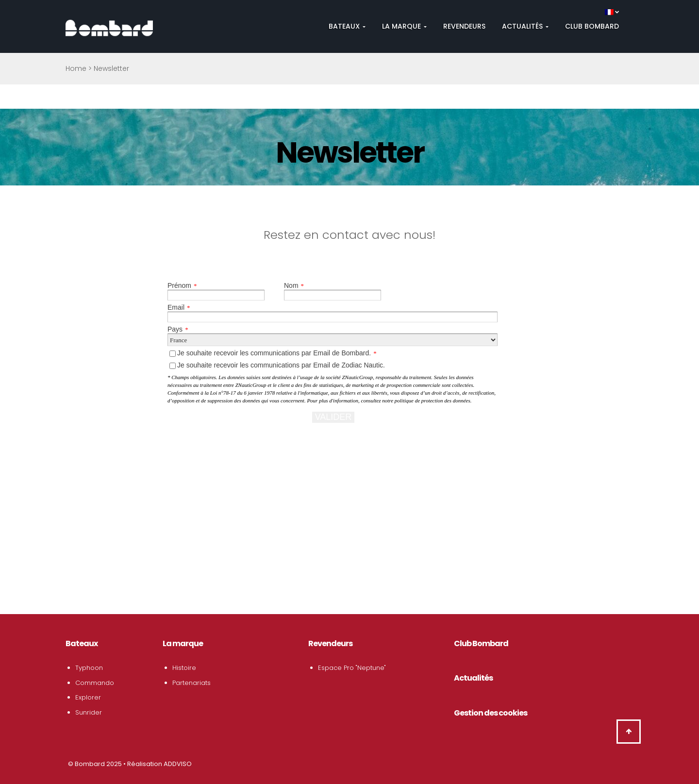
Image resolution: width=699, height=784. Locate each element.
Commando (95, 683)
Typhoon (89, 668)
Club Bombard (592, 26)
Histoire (184, 668)
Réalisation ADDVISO (159, 764)
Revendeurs (464, 26)
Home (76, 68)
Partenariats (191, 683)
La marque (183, 643)
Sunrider (89, 712)
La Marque (404, 26)
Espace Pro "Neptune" (352, 668)
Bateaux (347, 26)
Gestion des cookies (491, 713)
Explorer (88, 697)
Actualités (525, 26)
